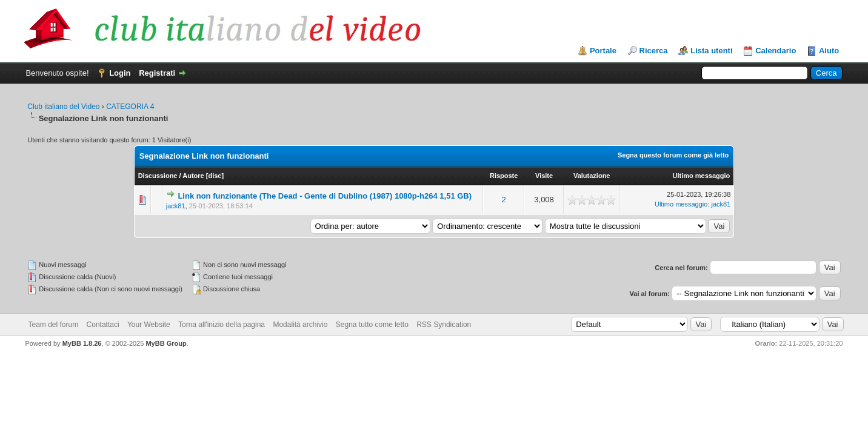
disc (215, 176)
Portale (603, 51)
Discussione (158, 176)
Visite (544, 176)
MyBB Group (166, 343)
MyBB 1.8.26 (82, 343)
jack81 (176, 206)
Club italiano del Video (63, 107)
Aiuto (829, 51)
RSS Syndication (444, 325)
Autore (193, 176)
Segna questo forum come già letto (673, 155)
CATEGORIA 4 (130, 107)
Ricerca (654, 51)
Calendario (776, 51)
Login (120, 73)
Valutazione (592, 176)
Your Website (149, 325)
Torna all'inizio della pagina (222, 325)
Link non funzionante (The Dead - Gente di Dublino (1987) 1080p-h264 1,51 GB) (325, 196)
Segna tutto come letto (372, 325)
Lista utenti (711, 51)
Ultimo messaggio (702, 176)
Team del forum (54, 325)
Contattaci (103, 325)
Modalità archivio (300, 325)
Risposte (504, 176)
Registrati (157, 73)
